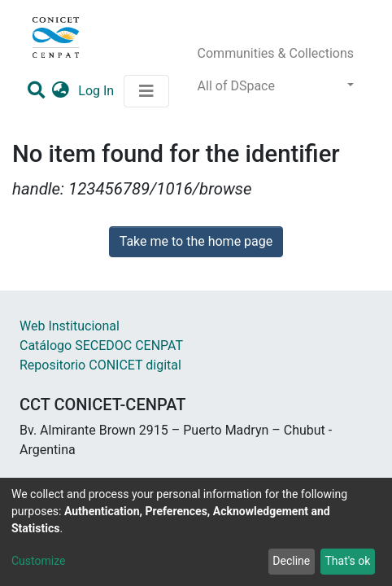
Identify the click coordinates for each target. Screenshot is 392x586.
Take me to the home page (196, 241)
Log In (98, 91)
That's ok (347, 561)
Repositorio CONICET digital (100, 365)
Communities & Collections (276, 53)
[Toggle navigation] (146, 91)
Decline (291, 561)
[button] (61, 91)
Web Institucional (70, 326)
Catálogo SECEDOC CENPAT (101, 345)
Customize (38, 561)
